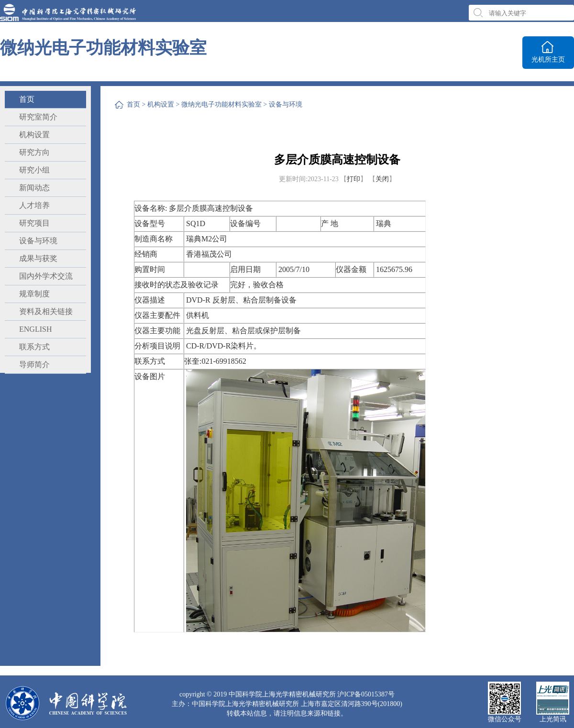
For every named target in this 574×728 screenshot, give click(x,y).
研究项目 (34, 223)
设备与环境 (38, 241)
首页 (27, 99)
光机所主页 (548, 60)
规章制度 (34, 294)
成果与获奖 (38, 258)
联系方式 (34, 347)
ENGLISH (35, 329)
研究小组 (34, 170)
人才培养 (34, 205)
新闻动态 (34, 188)
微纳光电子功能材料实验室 (221, 104)
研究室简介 (38, 117)
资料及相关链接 (46, 311)
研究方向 (34, 152)
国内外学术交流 (46, 276)
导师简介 (34, 364)
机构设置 (34, 135)
